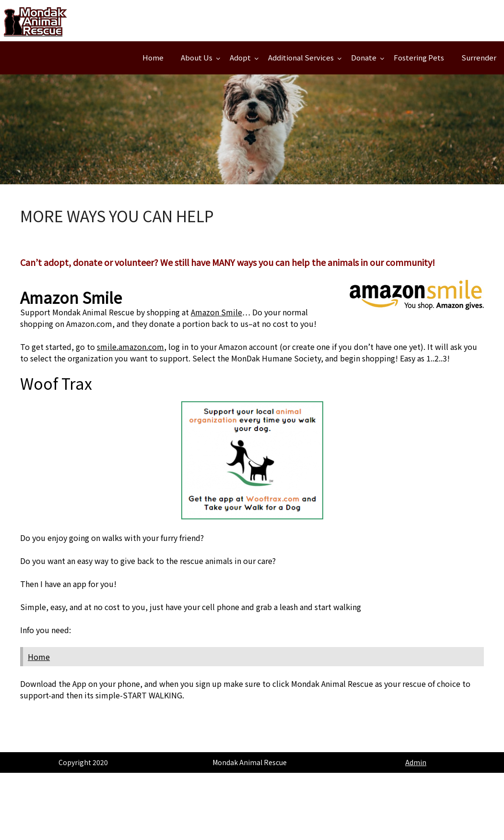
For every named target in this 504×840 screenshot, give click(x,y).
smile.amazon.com (130, 347)
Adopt (240, 57)
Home (153, 57)
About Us (197, 57)
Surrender (479, 57)
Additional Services (301, 57)
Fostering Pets (419, 57)
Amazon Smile (217, 312)
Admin (416, 762)
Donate (364, 57)
